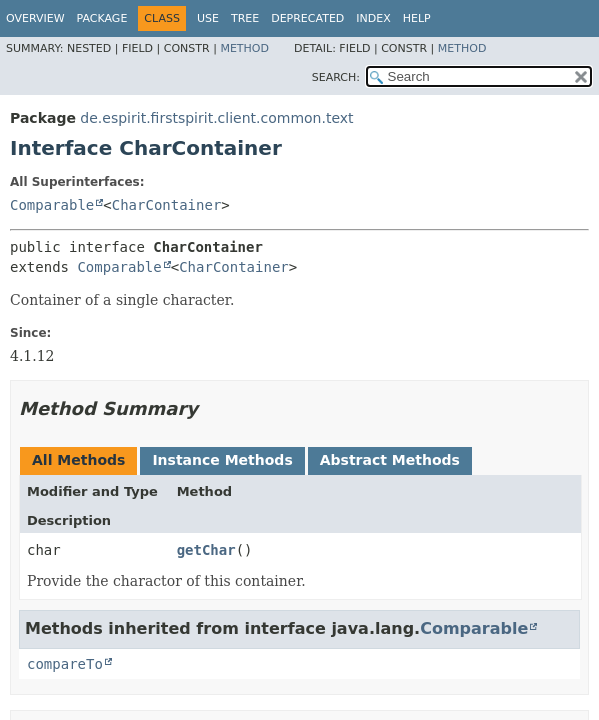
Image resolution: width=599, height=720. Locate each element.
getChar (206, 550)
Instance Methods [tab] (222, 460)
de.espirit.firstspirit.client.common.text (216, 118)
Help (417, 18)
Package (102, 18)
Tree (245, 18)
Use (208, 18)
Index (373, 18)
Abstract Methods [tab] (390, 460)
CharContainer (167, 205)
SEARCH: (336, 77)
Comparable (52, 205)
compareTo (65, 664)
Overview (35, 18)
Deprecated (307, 18)
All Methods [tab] (78, 460)
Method (244, 48)
